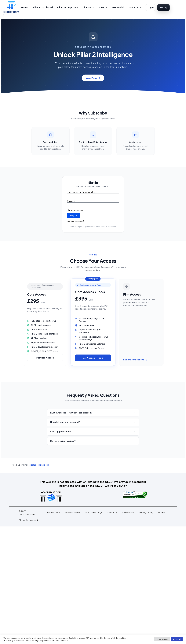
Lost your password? (75, 221)
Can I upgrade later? (93, 432)
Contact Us (128, 513)
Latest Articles (73, 513)
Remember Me (75, 210)
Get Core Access (45, 358)
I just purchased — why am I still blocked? (93, 413)
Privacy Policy (146, 513)
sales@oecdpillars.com (39, 465)
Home (25, 8)
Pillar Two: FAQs (94, 513)
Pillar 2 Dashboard (43, 8)
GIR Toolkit (118, 8)
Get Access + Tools (93, 358)
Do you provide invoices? (93, 441)
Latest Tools (54, 513)
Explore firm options (135, 360)
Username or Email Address (82, 192)
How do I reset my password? (93, 422)
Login (151, 7)
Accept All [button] (177, 639)
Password (72, 201)
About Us (112, 513)
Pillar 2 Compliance (68, 8)
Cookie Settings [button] (162, 639)
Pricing (163, 7)
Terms (161, 513)
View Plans (93, 78)
